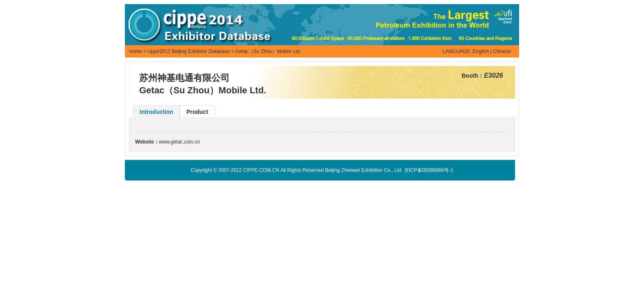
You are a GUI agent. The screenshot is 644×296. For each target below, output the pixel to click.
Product (197, 112)
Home (136, 51)
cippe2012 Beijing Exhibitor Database (189, 51)
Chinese (502, 51)
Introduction (156, 112)
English (481, 51)
